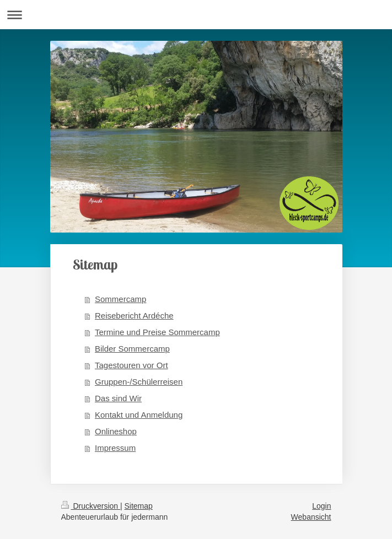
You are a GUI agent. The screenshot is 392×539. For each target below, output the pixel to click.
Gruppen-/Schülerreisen (139, 382)
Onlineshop (116, 431)
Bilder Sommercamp (132, 349)
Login (321, 506)
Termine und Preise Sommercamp (157, 332)
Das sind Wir (118, 398)
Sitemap (139, 506)
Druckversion (91, 506)
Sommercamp (120, 299)
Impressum (115, 448)
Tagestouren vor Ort (131, 365)
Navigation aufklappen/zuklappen (196, 15)
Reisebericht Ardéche (134, 316)
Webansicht (311, 517)
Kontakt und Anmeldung (139, 415)
